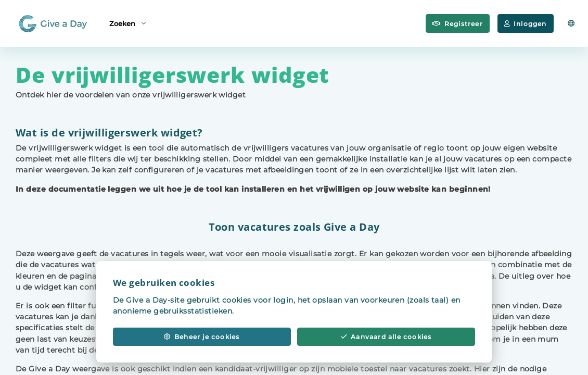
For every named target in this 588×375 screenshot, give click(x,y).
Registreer (458, 24)
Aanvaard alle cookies (386, 341)
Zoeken (127, 23)
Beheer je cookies (202, 341)
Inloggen (526, 24)
